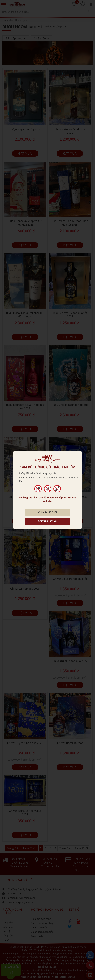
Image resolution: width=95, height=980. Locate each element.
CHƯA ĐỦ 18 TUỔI (48, 512)
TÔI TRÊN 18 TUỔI (47, 521)
